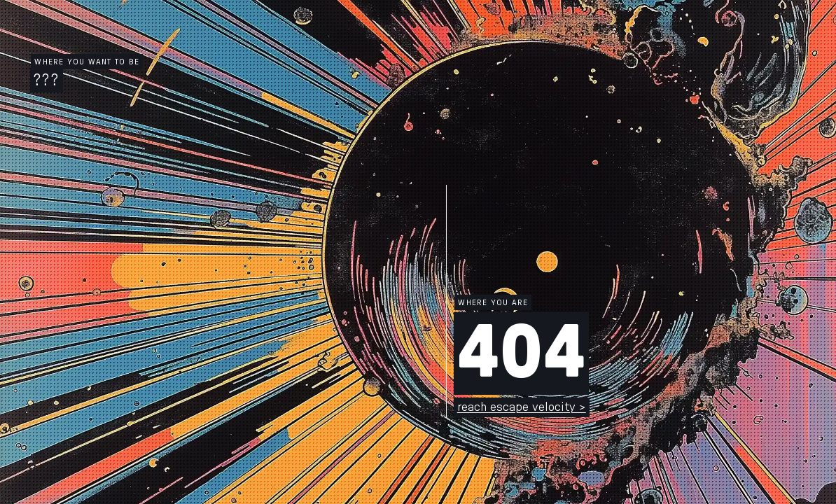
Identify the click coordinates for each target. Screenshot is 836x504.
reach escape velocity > (522, 407)
